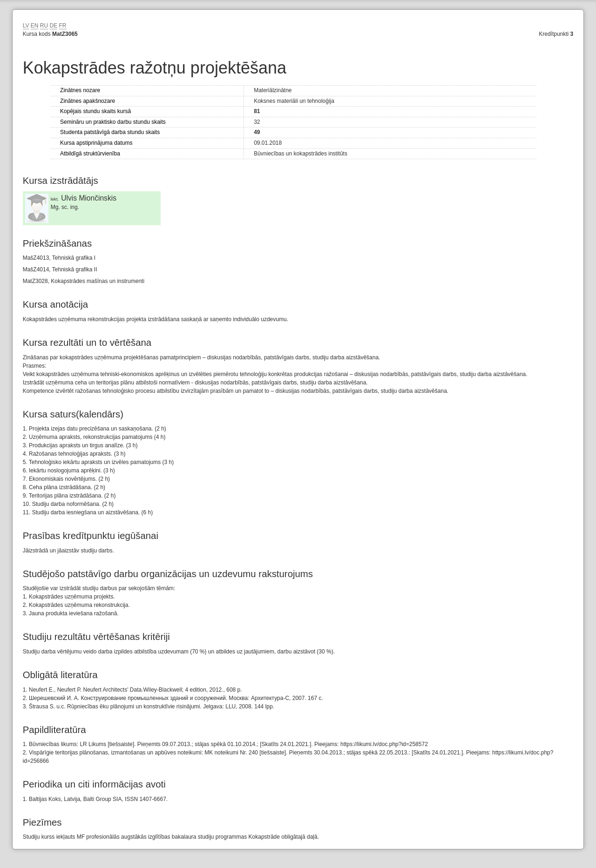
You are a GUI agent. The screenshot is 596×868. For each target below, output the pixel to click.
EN (35, 26)
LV (26, 26)
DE (54, 26)
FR (63, 26)
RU (44, 26)
